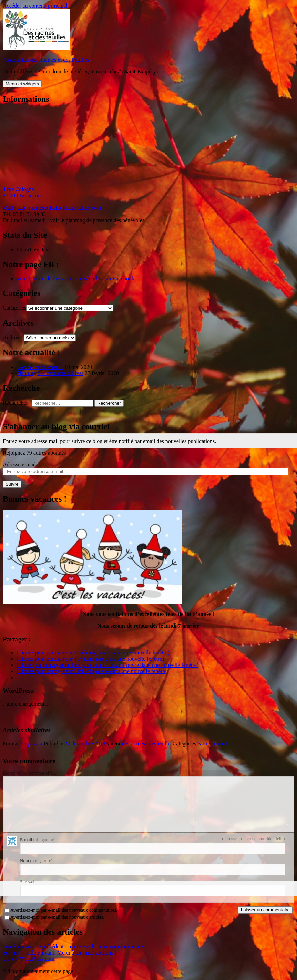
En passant (32, 744)
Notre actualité (214, 744)
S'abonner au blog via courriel (56, 426)
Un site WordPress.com (29, 959)
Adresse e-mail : (21, 465)
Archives (13, 337)
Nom (36, 861)
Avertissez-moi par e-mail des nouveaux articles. (57, 917)
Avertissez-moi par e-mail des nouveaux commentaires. (64, 910)
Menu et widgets (22, 84)
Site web (28, 882)
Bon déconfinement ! (40, 367)
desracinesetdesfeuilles (147, 744)
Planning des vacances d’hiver (50, 373)
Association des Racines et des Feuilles (46, 60)
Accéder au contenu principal (35, 6)
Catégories (14, 308)
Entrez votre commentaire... (30, 773)
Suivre (12, 484)
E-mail (38, 840)
